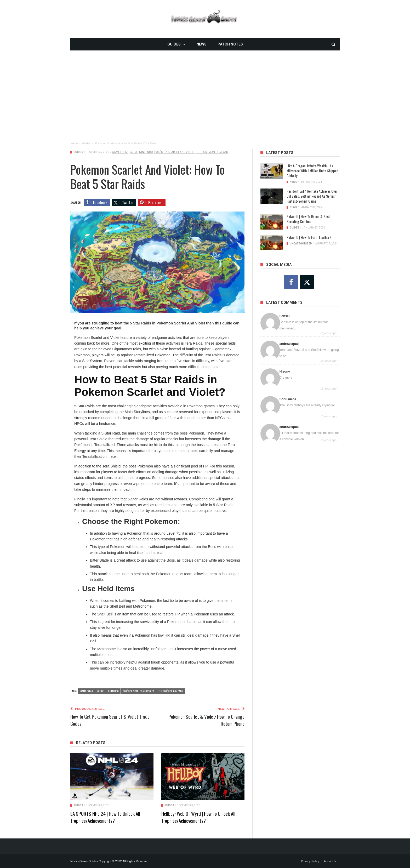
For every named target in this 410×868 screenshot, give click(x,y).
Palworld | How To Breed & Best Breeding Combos (308, 219)
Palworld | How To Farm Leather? (309, 237)
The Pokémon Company (212, 152)
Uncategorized (301, 244)
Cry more (286, 378)
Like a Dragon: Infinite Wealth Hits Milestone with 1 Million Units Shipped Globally (312, 171)
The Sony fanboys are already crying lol (307, 405)
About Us (330, 861)
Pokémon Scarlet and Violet (175, 152)
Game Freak (120, 152)
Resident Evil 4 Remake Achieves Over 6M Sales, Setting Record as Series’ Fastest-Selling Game (312, 196)
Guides (174, 44)
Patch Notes (230, 44)
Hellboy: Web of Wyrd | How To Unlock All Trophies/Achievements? (198, 817)
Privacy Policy (310, 861)
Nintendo (146, 152)
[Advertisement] (205, 87)
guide (134, 152)
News (201, 44)
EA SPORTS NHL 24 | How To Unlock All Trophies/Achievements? (105, 817)
